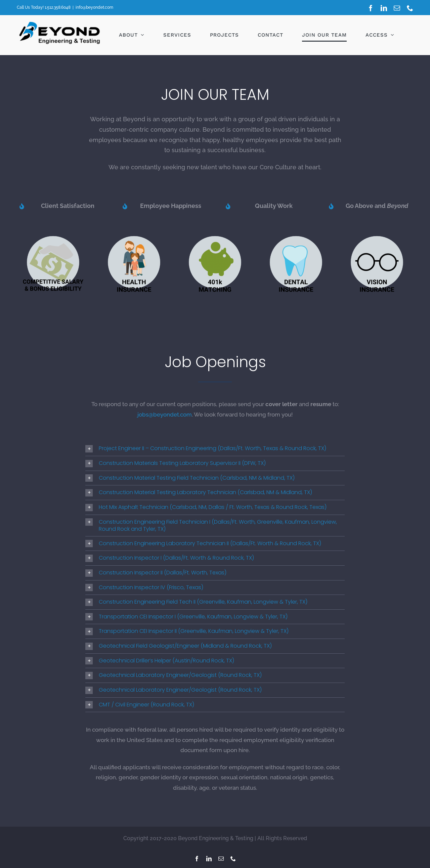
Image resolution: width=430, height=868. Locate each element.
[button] (215, 449)
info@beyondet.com (94, 7)
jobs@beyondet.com (165, 415)
